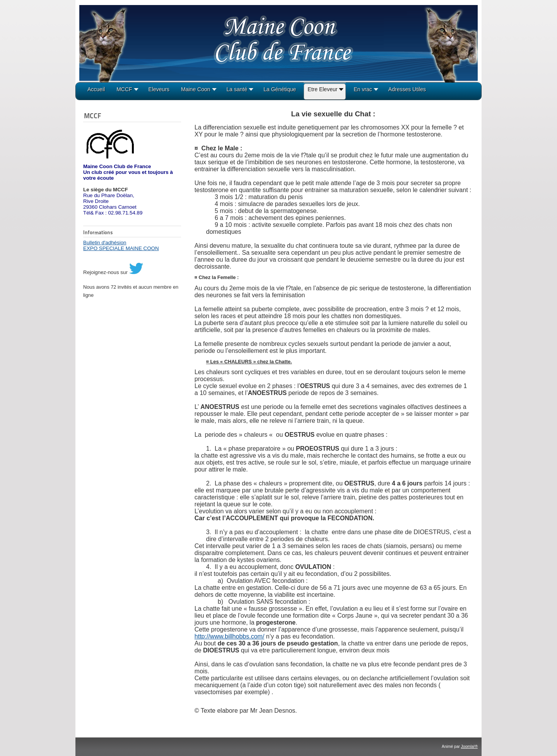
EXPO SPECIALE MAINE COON (121, 248)
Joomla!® (469, 747)
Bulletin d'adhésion (105, 243)
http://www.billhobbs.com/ (230, 636)
